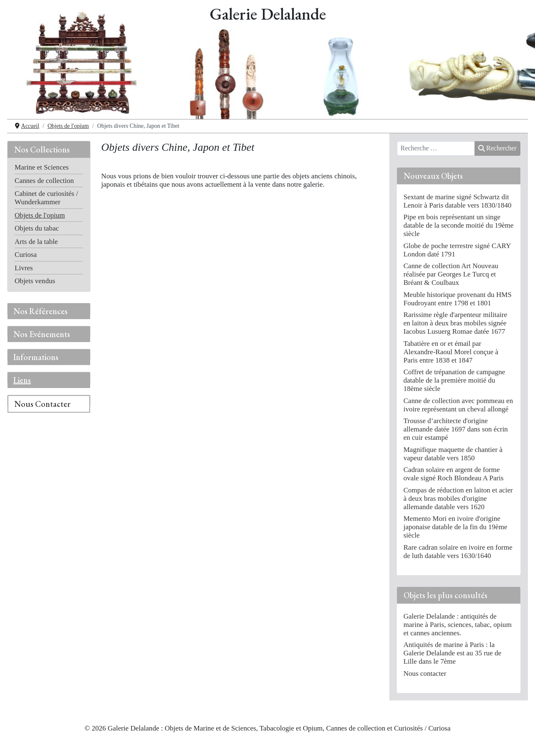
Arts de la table (36, 242)
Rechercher (497, 148)
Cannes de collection (44, 181)
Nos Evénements (42, 334)
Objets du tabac (37, 228)
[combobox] (436, 149)
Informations (36, 357)
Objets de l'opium (40, 215)
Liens (22, 380)
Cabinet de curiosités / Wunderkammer (46, 198)
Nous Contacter (42, 404)
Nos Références (40, 311)
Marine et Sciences (42, 167)
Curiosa (26, 255)
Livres (24, 268)
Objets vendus (35, 281)
